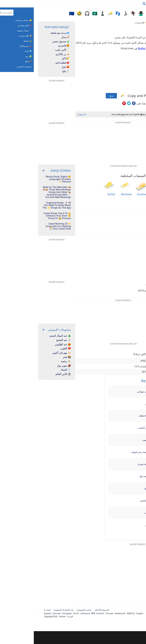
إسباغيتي (110, 500)
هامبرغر (30, 46)
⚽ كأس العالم (29, 374)
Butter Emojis (112, 48)
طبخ (113, 488)
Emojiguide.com (126, 23)
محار (32, 37)
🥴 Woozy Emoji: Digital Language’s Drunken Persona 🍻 (25, 179)
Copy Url (48, 114)
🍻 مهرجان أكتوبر (28, 353)
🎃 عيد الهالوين (29, 344)
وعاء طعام (110, 416)
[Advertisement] (73, 638)
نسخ (78, 96)
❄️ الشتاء (32, 370)
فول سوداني (109, 391)
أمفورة (112, 440)
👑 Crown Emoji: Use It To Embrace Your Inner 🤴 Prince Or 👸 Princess (23, 216)
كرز (113, 404)
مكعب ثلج (110, 476)
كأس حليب (28, 50)
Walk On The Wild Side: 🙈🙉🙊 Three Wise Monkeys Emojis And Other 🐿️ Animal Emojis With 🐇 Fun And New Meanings (23, 192)
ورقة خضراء (109, 464)
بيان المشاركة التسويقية (30, 610)
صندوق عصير (27, 41)
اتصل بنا (14, 610)
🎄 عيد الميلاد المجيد (26, 336)
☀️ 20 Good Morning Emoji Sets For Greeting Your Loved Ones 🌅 (25, 226)
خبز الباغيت (109, 428)
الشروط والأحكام (68, 610)
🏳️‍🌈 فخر (33, 357)
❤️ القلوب (32, 348)
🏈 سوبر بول (30, 366)
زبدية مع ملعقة (26, 33)
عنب (113, 513)
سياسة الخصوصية (50, 610)
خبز (113, 525)
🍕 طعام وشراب (107, 23)
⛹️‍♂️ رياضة (32, 361)
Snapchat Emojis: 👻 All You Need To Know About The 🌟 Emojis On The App (23, 205)
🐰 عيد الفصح (30, 340)
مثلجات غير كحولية (106, 452)
